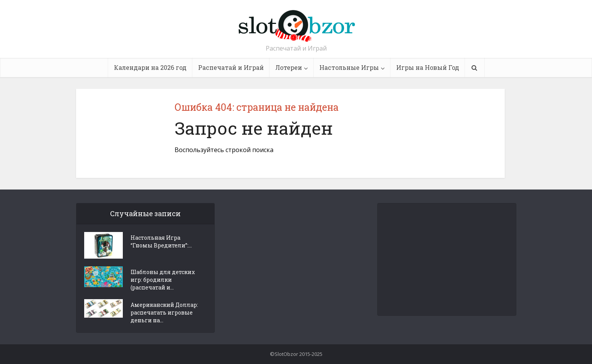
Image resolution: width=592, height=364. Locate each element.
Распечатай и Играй (231, 67)
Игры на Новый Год (428, 67)
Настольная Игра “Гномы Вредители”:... (161, 241)
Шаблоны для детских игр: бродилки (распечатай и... (163, 280)
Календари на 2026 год (150, 67)
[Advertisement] (447, 259)
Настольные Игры (349, 67)
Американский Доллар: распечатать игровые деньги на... (164, 312)
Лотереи (289, 67)
